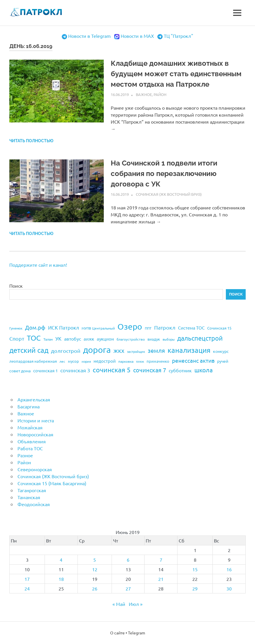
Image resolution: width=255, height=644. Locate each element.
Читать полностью (31, 141)
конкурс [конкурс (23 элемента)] (221, 351)
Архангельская (34, 399)
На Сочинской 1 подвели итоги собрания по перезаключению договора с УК (164, 174)
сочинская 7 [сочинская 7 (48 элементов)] (150, 370)
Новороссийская (35, 434)
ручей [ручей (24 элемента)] (223, 361)
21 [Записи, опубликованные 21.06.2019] (161, 579)
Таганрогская (32, 490)
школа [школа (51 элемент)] (204, 370)
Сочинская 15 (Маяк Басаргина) (52, 483)
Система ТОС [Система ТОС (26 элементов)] (191, 328)
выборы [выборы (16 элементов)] (169, 339)
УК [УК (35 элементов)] (58, 338)
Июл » (136, 604)
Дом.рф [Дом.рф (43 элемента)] (35, 327)
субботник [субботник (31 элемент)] (180, 370)
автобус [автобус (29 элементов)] (73, 339)
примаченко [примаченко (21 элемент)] (158, 361)
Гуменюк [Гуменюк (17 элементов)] (16, 328)
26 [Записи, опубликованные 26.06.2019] (95, 588)
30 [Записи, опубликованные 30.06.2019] (229, 588)
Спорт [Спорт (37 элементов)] (17, 338)
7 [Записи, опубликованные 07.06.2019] (161, 560)
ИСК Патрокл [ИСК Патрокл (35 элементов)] (64, 327)
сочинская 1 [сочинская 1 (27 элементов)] (45, 370)
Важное (144, 94)
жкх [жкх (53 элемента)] (119, 350)
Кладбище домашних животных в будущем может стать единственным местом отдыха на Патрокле (176, 74)
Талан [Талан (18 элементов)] (48, 339)
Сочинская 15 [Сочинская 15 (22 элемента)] (219, 328)
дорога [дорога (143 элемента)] (97, 350)
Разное (25, 455)
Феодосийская (34, 504)
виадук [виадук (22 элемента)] (154, 339)
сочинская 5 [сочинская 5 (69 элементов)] (112, 370)
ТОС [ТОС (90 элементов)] (34, 338)
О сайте (117, 633)
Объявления (32, 441)
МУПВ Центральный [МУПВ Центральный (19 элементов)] (98, 328)
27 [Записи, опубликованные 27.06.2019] (128, 588)
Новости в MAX (137, 36)
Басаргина (29, 406)
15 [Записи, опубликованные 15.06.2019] (195, 569)
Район (160, 94)
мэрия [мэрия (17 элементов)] (86, 361)
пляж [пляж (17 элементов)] (140, 361)
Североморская (35, 469)
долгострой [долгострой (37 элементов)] (66, 351)
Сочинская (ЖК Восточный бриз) (169, 194)
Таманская (29, 497)
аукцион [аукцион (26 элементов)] (105, 339)
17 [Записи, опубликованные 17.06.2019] (27, 579)
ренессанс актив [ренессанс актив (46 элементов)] (193, 360)
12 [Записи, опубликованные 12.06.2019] (95, 569)
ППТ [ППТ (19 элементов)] (148, 328)
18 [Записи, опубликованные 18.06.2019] (61, 579)
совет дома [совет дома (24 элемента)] (20, 371)
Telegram (137, 633)
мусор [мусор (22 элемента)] (73, 361)
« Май (119, 604)
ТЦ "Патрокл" (178, 36)
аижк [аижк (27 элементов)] (89, 339)
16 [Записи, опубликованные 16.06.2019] (229, 569)
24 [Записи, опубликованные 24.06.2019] (27, 588)
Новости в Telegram (89, 36)
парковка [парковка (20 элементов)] (126, 361)
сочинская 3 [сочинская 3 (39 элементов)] (75, 370)
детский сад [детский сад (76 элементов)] (29, 350)
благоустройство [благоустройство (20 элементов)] (131, 339)
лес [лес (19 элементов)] (62, 361)
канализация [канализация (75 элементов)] (189, 350)
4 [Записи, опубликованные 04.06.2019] (61, 560)
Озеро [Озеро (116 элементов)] (130, 327)
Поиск (16, 286)
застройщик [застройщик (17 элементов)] (136, 351)
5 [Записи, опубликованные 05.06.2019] (95, 560)
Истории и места (36, 420)
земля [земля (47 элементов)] (156, 350)
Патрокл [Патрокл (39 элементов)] (165, 327)
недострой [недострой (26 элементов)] (105, 361)
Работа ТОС (30, 448)
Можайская (30, 427)
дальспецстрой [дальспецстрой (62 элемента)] (200, 338)
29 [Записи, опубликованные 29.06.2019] (195, 588)
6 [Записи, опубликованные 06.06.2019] (128, 560)
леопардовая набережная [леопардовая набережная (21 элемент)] (33, 361)
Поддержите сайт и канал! (38, 265)
